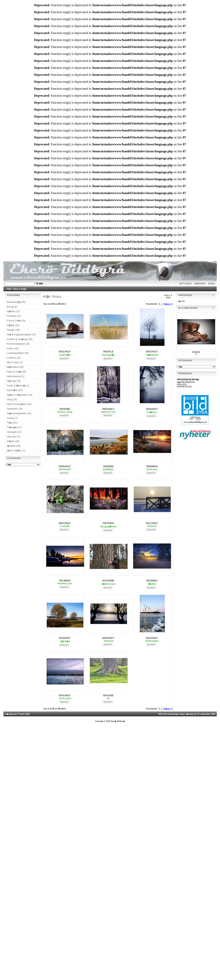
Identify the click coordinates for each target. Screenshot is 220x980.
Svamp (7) (12, 418)
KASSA (212, 284)
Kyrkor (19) (13, 349)
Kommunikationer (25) (18, 344)
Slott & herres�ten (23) (19, 404)
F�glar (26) (13, 325)
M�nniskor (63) (15, 367)
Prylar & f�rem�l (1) (18, 386)
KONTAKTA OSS (184, 387)
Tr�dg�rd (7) (14, 427)
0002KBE (65, 409)
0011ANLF (152, 523)
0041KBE (108, 695)
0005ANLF (65, 466)
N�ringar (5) (14, 381)
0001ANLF (65, 352)
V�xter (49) (13, 441)
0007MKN (108, 523)
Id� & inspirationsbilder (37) (22, 335)
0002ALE (108, 352)
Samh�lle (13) (15, 390)
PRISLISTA (182, 385)
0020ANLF (108, 638)
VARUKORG (200, 284)
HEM (9, 289)
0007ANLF (65, 523)
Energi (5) (12, 307)
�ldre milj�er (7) (16, 451)
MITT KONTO (185, 284)
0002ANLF (152, 352)
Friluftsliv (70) (14, 316)
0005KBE (108, 466)
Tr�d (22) (12, 423)
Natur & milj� (20, 289)
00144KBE (108, 581)
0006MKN (152, 466)
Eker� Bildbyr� (118, 721)
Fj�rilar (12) (13, 311)
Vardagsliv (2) (14, 432)
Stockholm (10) (15, 409)
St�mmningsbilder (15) (19, 413)
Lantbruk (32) (14, 358)
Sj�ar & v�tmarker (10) (20, 395)
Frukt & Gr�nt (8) (16, 321)
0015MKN (152, 581)
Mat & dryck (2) (15, 362)
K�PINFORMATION (186, 382)
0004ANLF (152, 409)
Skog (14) (12, 400)
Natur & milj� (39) (17, 372)
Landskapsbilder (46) (18, 353)
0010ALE (196, 352)
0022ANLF (152, 638)
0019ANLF (65, 638)
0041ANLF (65, 695)
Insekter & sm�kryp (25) (20, 339)
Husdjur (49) (13, 330)
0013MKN (65, 581)
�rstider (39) (14, 446)
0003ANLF (108, 409)
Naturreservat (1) (16, 376)
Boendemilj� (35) (16, 302)
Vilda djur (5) (14, 437)
